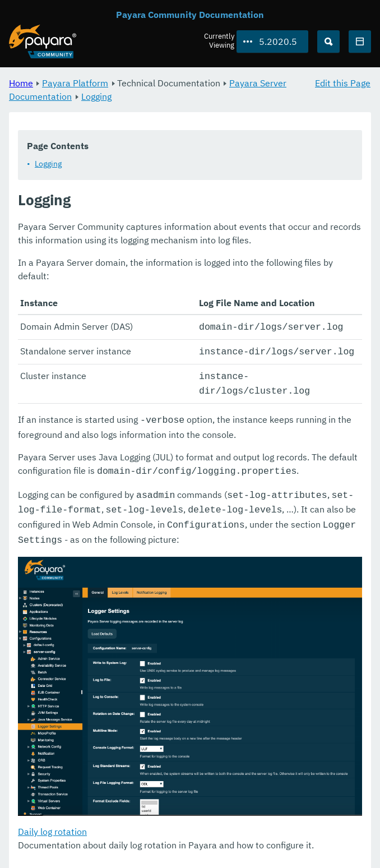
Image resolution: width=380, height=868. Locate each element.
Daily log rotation (52, 821)
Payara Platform (75, 83)
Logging (96, 96)
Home (21, 83)
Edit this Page (343, 83)
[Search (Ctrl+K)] (328, 41)
